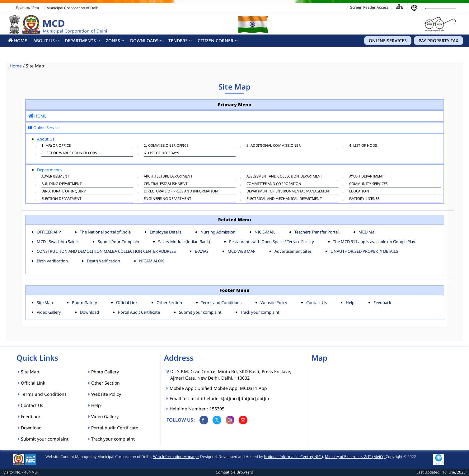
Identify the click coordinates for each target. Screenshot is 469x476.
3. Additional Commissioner (274, 146)
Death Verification (103, 261)
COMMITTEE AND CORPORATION (274, 184)
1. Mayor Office (56, 146)
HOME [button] (17, 41)
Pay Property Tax (439, 41)
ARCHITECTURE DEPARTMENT (168, 177)
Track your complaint (260, 312)
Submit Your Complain (118, 242)
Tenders (178, 41)
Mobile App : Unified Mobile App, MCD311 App (219, 388)
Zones (113, 41)
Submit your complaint (200, 312)
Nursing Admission (218, 232)
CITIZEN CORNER (216, 41)
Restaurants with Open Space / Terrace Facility (272, 242)
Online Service (44, 127)
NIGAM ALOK (151, 261)
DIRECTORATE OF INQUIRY (64, 192)
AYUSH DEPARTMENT (367, 177)
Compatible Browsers (234, 472)
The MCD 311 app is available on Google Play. (374, 242)
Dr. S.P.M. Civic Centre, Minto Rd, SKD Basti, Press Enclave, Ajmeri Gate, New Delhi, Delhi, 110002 (231, 375)
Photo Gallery (84, 303)
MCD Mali (367, 232)
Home (16, 66)
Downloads (144, 41)
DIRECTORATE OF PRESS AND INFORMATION (181, 192)
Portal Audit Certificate (139, 312)
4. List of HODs (363, 146)
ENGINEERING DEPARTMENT (167, 199)
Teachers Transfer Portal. (317, 232)
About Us (44, 41)
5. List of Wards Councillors (69, 154)
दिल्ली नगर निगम (27, 8)
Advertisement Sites (293, 251)
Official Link (127, 303)
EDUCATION (359, 192)
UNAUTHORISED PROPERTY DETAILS (364, 251)
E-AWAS (202, 251)
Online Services (388, 41)
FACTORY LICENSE (364, 199)
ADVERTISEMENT (55, 177)
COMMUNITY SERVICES (368, 184)
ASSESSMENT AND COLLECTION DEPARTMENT (285, 177)
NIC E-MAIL (265, 232)
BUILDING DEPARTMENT (62, 184)
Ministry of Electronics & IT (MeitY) (355, 457)
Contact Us (317, 303)
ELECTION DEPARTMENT (61, 199)
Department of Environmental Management (289, 192)
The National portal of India (105, 232)
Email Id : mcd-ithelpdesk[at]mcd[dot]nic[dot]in (220, 398)
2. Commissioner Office (166, 146)
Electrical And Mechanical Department (284, 199)
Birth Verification (52, 261)
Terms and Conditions (221, 303)
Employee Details (166, 232)
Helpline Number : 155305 (197, 409)
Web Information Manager (176, 457)
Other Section (169, 303)
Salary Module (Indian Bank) (184, 242)
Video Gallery (49, 312)
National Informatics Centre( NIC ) (293, 457)
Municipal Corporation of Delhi (73, 8)
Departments (80, 41)
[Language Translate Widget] (441, 9)
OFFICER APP (49, 232)
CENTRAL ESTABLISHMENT (166, 184)
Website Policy (274, 303)
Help (350, 303)
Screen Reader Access (369, 7)
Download (89, 312)
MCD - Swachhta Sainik (58, 242)
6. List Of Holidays (161, 154)
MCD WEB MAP (242, 251)
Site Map (35, 66)
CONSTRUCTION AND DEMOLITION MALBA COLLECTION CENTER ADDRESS (106, 251)
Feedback (382, 303)
